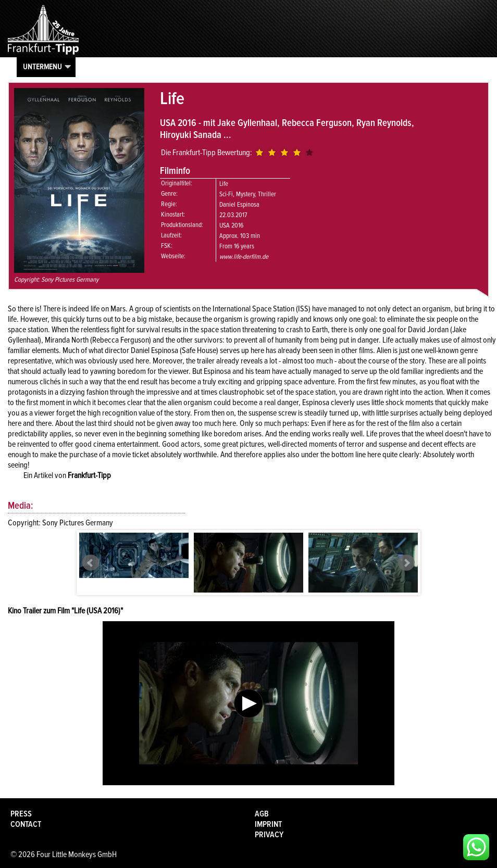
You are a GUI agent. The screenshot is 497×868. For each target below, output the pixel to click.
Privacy (269, 835)
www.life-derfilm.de (244, 257)
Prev (91, 563)
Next (406, 563)
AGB (262, 814)
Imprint (268, 824)
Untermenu (42, 67)
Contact (26, 824)
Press (21, 814)
